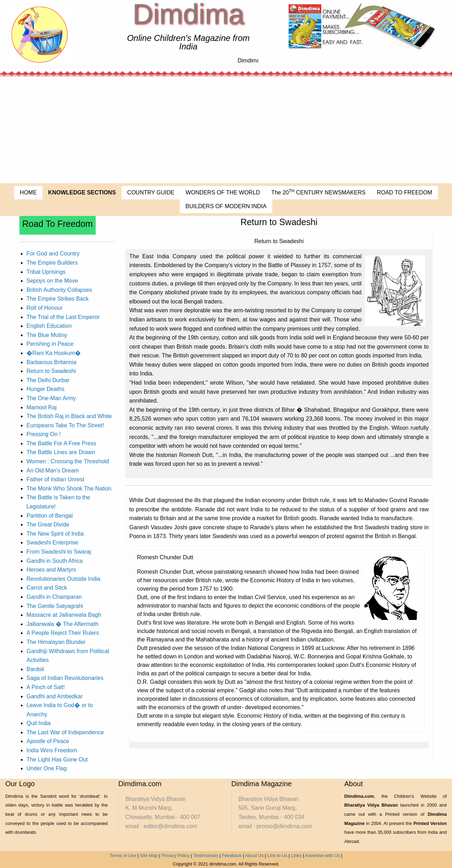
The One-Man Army (51, 398)
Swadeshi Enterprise (52, 542)
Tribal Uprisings (46, 272)
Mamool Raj (41, 407)
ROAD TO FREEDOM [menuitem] (405, 192)
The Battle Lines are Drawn (61, 452)
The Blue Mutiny (47, 335)
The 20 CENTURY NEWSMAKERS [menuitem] (318, 192)
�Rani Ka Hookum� (54, 353)
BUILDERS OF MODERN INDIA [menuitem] (226, 206)
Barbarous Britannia (51, 362)
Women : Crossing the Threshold (68, 461)
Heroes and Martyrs (51, 570)
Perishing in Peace (50, 344)
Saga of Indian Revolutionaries (65, 678)
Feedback (232, 855)
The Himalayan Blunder (56, 642)
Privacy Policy (176, 855)
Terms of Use (123, 855)
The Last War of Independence (65, 732)
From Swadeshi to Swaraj (59, 552)
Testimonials (206, 855)
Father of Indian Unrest (55, 479)
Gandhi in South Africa (55, 561)
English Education (49, 326)
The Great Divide (48, 525)
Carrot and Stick (47, 588)
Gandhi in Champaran (54, 597)
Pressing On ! (44, 434)
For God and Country (53, 254)
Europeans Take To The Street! (65, 425)
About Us (254, 855)
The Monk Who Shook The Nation (69, 489)
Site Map (149, 855)
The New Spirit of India (55, 534)
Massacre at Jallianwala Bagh (64, 615)
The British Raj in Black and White (69, 416)
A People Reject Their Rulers (63, 633)
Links (296, 855)
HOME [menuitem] (28, 192)
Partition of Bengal (50, 516)
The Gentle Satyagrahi (55, 606)
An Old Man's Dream (53, 471)
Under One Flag (47, 768)
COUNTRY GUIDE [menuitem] (151, 192)
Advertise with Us (323, 855)
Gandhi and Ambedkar (55, 696)
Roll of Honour (44, 308)
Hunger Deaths (46, 389)
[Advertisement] (226, 130)
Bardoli (35, 669)
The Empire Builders (52, 263)
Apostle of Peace (48, 741)
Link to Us (277, 855)
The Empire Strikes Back (58, 299)
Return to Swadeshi (51, 371)
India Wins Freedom (52, 750)
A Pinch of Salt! (46, 687)
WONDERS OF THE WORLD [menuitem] (223, 192)
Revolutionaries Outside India (63, 579)
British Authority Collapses (59, 290)
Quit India (38, 723)
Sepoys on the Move (52, 281)
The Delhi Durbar (48, 380)
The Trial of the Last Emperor (63, 317)
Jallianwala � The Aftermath (63, 624)
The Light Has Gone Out (57, 759)
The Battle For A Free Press (61, 443)
